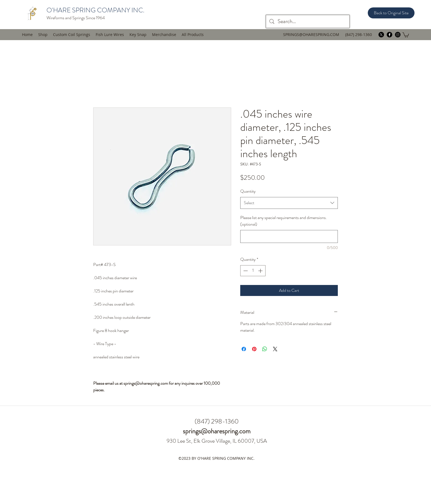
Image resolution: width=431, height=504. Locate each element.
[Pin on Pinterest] (254, 349)
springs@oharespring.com (217, 431)
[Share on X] (275, 349)
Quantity (248, 191)
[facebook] (389, 35)
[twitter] (381, 35)
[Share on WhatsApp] (265, 349)
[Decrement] (245, 271)
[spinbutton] (253, 271)
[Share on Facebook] (244, 349)
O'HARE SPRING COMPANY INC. (95, 10)
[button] (110, 35)
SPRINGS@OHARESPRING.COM (311, 34)
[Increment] (261, 271)
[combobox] (289, 203)
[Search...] (308, 21)
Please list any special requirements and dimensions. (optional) (284, 221)
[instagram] (398, 35)
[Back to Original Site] (391, 13)
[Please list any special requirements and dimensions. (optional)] (289, 236)
